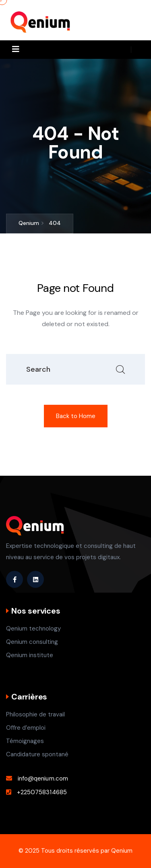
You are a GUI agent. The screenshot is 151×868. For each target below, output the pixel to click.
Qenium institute (30, 655)
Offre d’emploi (26, 728)
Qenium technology (33, 629)
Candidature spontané (37, 754)
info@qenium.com (43, 778)
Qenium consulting (32, 642)
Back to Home (76, 416)
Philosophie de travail (35, 714)
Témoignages (25, 741)
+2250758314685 (42, 792)
